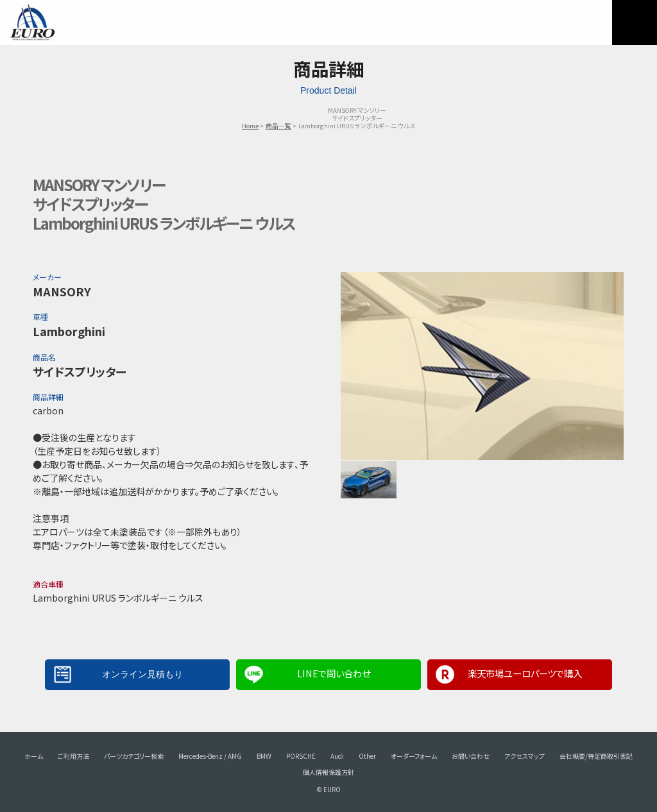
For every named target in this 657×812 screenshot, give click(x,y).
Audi (337, 756)
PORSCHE (301, 756)
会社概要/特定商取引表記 (596, 756)
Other (367, 756)
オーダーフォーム (414, 756)
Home (250, 126)
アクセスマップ (525, 756)
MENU (635, 22)
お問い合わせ (471, 756)
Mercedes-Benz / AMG (210, 756)
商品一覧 (278, 126)
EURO (32, 22)
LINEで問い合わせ (334, 673)
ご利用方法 (73, 756)
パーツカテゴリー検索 (134, 756)
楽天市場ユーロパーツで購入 (525, 673)
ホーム (34, 756)
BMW (264, 756)
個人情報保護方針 (328, 772)
